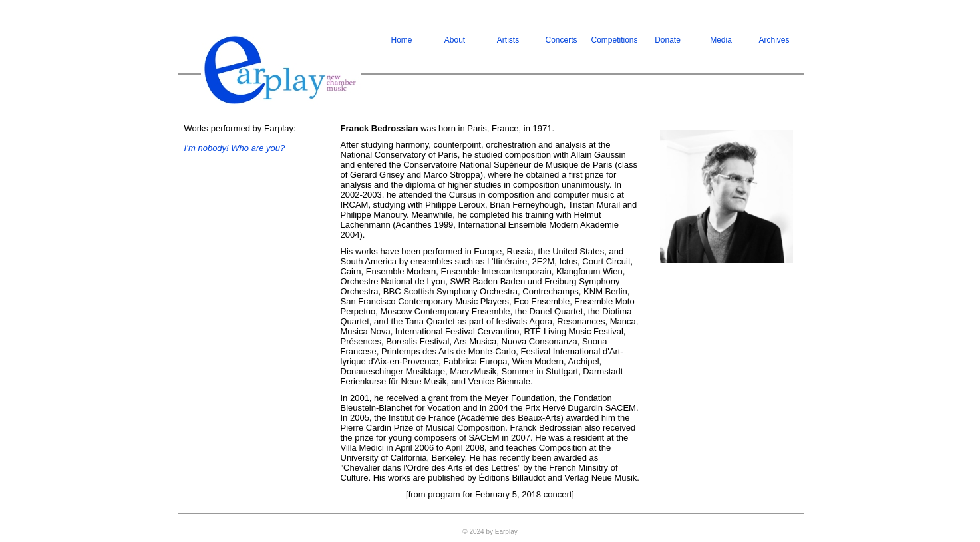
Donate (668, 40)
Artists (508, 40)
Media (721, 40)
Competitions (615, 40)
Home (401, 40)
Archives (774, 40)
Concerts (561, 40)
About (455, 40)
